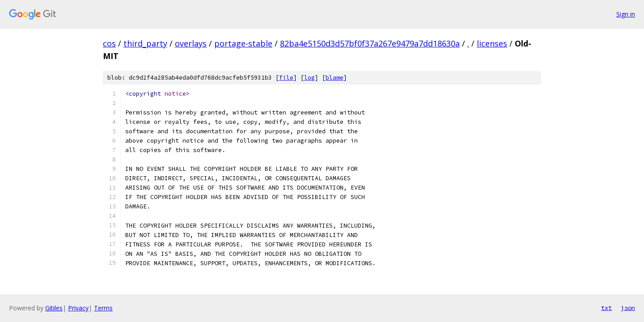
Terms (103, 308)
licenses (492, 43)
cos (109, 43)
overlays (191, 43)
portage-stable (243, 43)
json (628, 308)
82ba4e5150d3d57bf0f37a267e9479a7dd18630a (370, 43)
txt (606, 308)
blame (335, 78)
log (309, 78)
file (286, 78)
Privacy (78, 308)
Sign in (626, 14)
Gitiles (54, 308)
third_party (145, 43)
